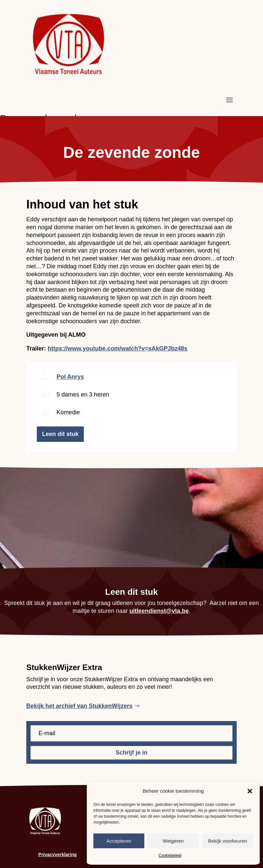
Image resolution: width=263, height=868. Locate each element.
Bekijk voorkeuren (228, 841)
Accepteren (119, 841)
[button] (250, 791)
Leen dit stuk (60, 434)
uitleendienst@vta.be (159, 611)
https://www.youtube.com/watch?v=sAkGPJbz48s (118, 349)
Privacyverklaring (58, 855)
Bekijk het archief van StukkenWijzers (79, 706)
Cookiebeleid (170, 856)
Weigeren (173, 841)
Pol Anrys (70, 377)
